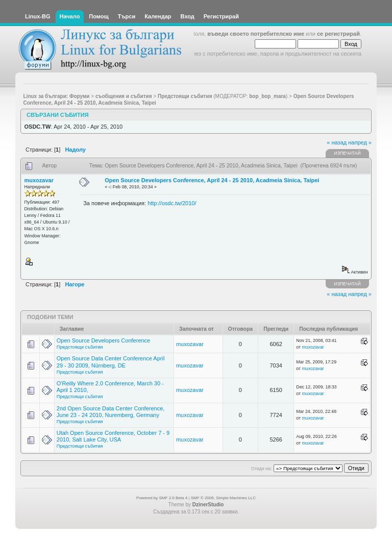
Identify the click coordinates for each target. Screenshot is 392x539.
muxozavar (39, 180)
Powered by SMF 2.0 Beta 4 (162, 498)
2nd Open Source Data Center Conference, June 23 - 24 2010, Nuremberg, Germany (111, 412)
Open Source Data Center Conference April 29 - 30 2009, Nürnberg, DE (111, 362)
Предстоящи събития (80, 347)
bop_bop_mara (267, 96)
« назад (337, 142)
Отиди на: (261, 469)
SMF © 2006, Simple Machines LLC (223, 498)
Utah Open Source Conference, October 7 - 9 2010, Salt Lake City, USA (113, 436)
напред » (360, 142)
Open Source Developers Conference (103, 340)
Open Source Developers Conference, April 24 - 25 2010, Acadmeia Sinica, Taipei (212, 180)
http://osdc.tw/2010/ (172, 203)
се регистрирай (338, 34)
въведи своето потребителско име (256, 34)
